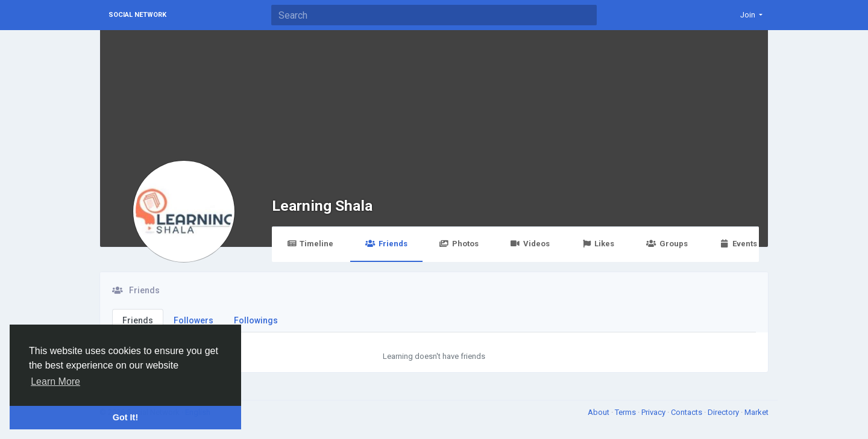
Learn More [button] (55, 381)
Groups (667, 244)
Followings (256, 320)
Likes (598, 244)
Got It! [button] (125, 417)
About (599, 412)
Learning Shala (322, 206)
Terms (626, 412)
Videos (530, 244)
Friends (386, 244)
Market (756, 412)
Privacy (654, 412)
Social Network (137, 15)
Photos (459, 244)
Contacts (687, 412)
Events (738, 244)
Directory (724, 412)
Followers (193, 320)
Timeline (310, 244)
